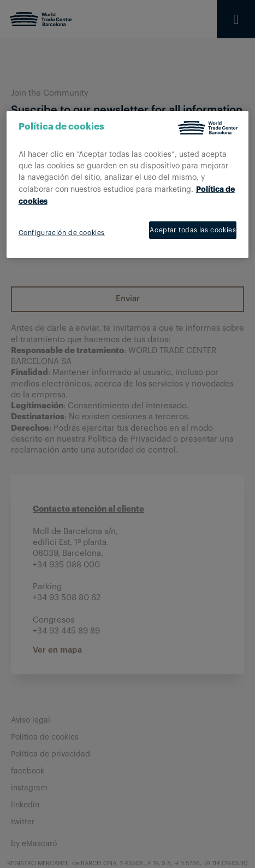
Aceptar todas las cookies (193, 230)
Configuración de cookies (62, 233)
